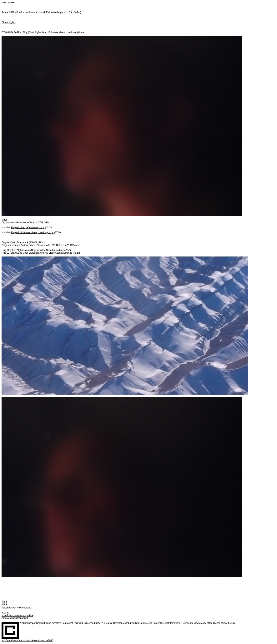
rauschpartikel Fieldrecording (16, 608)
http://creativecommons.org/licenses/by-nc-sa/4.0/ (27, 640)
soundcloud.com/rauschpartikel (17, 615)
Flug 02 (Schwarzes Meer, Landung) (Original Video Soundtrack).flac (37, 253)
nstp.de (5, 613)
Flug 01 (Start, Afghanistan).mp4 (28, 227)
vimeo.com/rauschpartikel (15, 618)
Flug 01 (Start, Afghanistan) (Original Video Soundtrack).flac (32, 250)
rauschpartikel (32, 623)
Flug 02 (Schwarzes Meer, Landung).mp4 (32, 232)
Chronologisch (9, 22)
